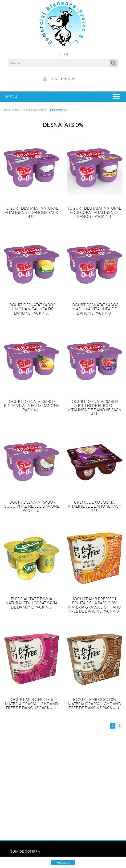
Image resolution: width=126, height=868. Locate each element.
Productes (11, 110)
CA (66, 54)
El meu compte (60, 79)
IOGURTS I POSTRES (35, 110)
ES (60, 54)
